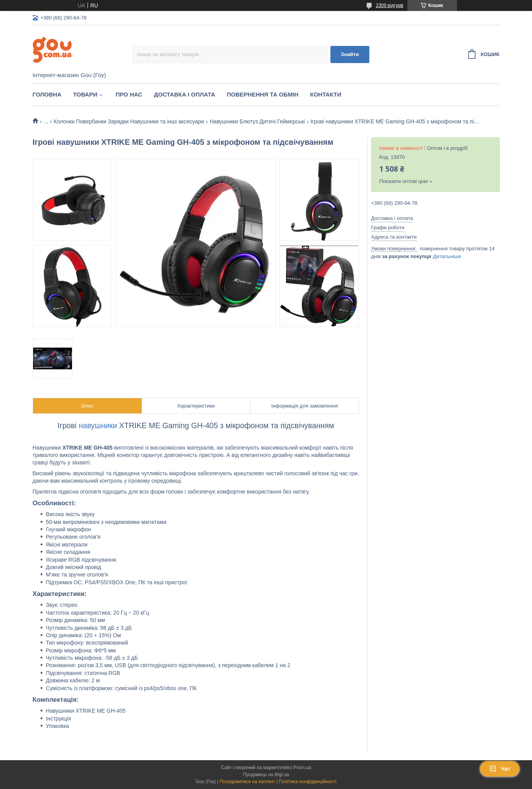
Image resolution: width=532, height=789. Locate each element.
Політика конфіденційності (308, 782)
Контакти (326, 94)
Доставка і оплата (185, 94)
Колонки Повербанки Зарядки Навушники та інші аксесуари (129, 121)
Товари (85, 94)
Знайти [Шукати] (350, 54)
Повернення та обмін (263, 94)
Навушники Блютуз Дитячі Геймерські (257, 121)
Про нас (129, 94)
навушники (98, 425)
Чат (500, 769)
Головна (47, 94)
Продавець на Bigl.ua (266, 775)
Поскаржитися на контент (248, 782)
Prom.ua (302, 768)
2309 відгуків (390, 5)
